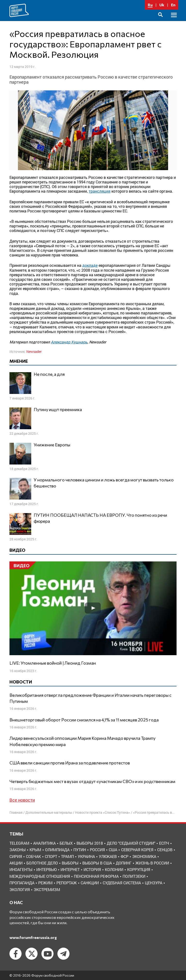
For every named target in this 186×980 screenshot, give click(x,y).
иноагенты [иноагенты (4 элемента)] (21, 869)
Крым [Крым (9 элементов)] (35, 850)
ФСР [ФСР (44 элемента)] (124, 856)
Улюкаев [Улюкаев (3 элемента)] (108, 856)
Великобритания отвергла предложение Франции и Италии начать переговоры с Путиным (90, 698)
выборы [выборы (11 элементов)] (70, 863)
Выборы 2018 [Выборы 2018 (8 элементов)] (90, 843)
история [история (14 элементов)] (92, 869)
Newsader (34, 352)
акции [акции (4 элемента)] (16, 863)
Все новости (22, 800)
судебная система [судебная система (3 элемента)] (122, 883)
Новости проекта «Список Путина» (103, 812)
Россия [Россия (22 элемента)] (97, 850)
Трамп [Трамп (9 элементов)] (67, 856)
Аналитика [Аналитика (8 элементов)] (44, 843)
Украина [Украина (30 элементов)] (86, 856)
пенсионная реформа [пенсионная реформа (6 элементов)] (96, 876)
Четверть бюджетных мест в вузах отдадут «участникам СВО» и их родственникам (92, 781)
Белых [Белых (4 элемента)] (66, 843)
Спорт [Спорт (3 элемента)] (51, 856)
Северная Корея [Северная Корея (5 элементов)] (137, 850)
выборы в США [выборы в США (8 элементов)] (97, 863)
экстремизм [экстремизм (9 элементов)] (47, 889)
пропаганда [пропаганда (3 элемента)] (22, 883)
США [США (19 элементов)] (113, 850)
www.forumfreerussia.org (33, 937)
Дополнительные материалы (49, 812)
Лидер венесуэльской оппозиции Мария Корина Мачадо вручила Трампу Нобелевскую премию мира (82, 741)
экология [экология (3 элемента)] (20, 889)
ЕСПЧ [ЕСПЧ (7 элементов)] (164, 843)
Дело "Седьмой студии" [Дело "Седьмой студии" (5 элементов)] (131, 843)
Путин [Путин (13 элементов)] (80, 850)
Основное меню (174, 20)
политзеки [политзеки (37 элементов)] (134, 876)
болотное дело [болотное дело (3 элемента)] (42, 863)
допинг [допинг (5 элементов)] (124, 863)
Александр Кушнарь (69, 342)
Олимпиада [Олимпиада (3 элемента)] (57, 850)
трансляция (100, 191)
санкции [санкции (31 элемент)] (90, 883)
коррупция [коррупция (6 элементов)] (139, 869)
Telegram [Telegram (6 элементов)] (19, 843)
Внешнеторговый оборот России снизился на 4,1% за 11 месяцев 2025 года (84, 720)
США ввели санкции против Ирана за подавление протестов (70, 763)
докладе (90, 265)
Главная (16, 812)
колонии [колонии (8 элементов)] (114, 869)
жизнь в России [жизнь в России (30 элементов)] (152, 863)
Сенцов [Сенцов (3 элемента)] (165, 850)
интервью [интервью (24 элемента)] (46, 869)
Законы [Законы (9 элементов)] (18, 850)
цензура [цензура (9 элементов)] (154, 883)
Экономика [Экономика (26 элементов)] (144, 856)
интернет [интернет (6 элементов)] (70, 869)
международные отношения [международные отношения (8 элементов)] (40, 876)
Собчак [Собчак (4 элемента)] (33, 856)
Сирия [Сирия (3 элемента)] (16, 856)
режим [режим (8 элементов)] (45, 883)
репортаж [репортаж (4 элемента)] (67, 883)
